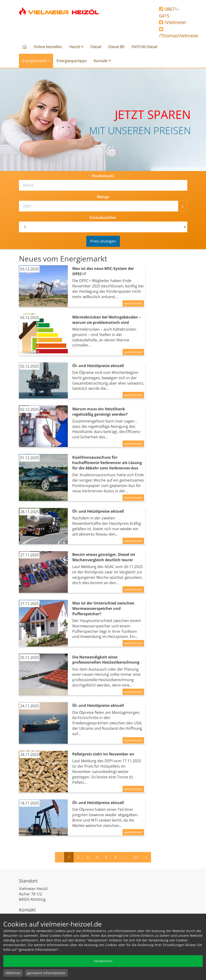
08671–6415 (169, 12)
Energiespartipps (72, 61)
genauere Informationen (46, 973)
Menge (103, 197)
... (125, 857)
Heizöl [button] (76, 47)
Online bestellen (48, 47)
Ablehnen (13, 973)
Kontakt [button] (102, 61)
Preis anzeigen (103, 241)
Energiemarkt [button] (36, 61)
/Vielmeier (173, 22)
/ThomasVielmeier (173, 33)
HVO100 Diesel (144, 47)
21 (136, 857)
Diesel (96, 47)
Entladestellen (103, 218)
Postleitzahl (103, 176)
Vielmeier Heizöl (59, 11)
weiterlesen (133, 303)
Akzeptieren (103, 961)
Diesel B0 (116, 47)
